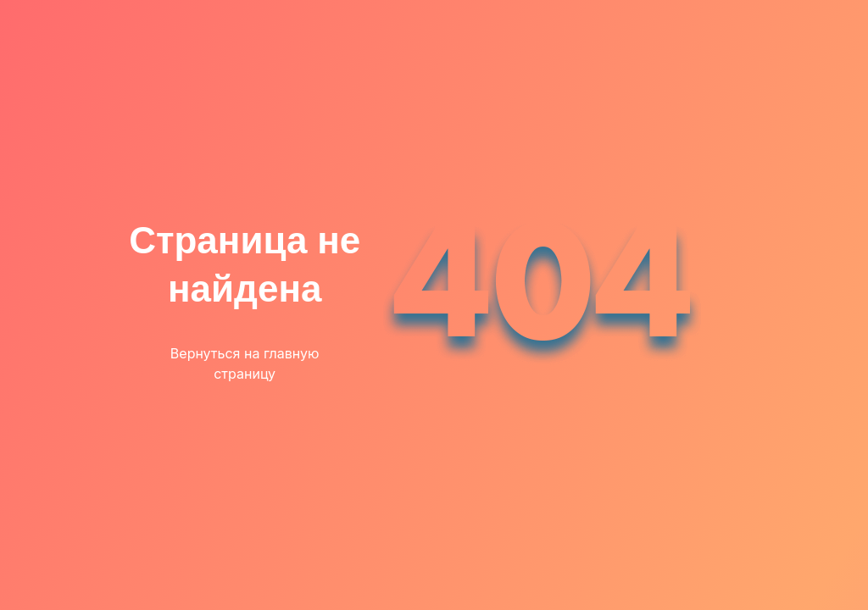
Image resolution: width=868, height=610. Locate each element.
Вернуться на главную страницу (245, 363)
